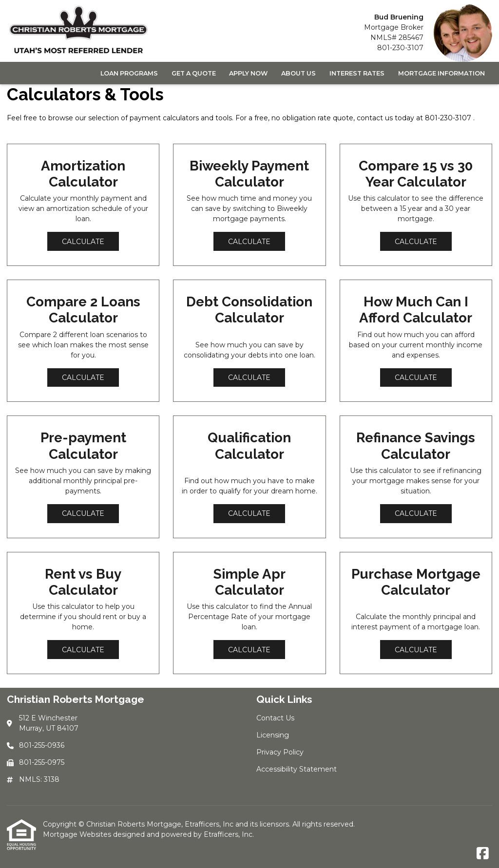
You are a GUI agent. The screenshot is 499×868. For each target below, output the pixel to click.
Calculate (83, 242)
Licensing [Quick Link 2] (273, 735)
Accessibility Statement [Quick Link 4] (297, 769)
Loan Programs (129, 73)
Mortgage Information (441, 73)
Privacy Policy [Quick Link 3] (280, 752)
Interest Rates (357, 73)
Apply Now (248, 73)
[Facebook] (483, 854)
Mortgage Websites (78, 834)
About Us (298, 73)
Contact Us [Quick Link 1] (275, 718)
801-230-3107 (400, 48)
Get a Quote (194, 73)
